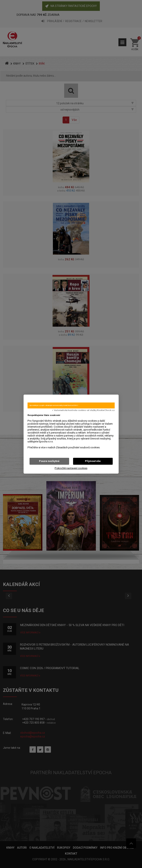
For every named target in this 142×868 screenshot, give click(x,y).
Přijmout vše (93, 461)
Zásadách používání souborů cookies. (78, 447)
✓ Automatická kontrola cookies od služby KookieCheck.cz (83, 410)
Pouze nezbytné (49, 461)
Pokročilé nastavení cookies (71, 468)
